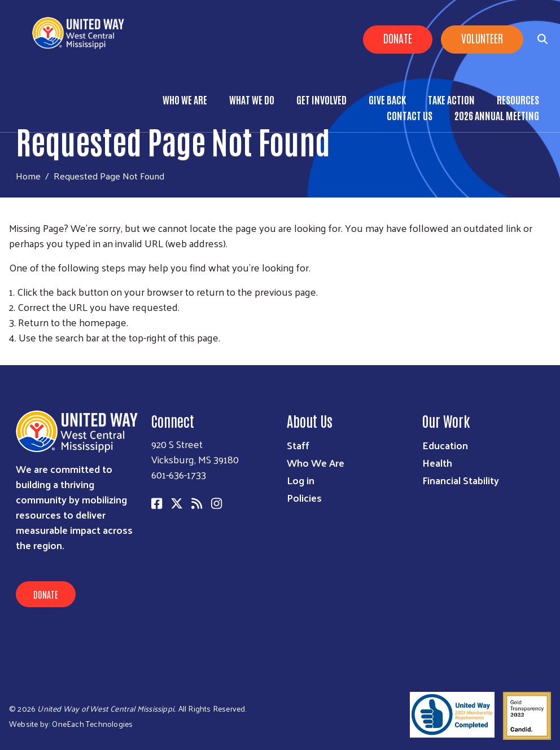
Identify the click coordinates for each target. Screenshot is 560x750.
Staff (298, 445)
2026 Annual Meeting (497, 115)
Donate (398, 38)
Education (445, 445)
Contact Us (410, 115)
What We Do (252, 99)
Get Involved (321, 99)
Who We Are (185, 99)
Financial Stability (461, 480)
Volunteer (482, 38)
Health (437, 462)
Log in (301, 480)
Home (28, 176)
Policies (304, 497)
